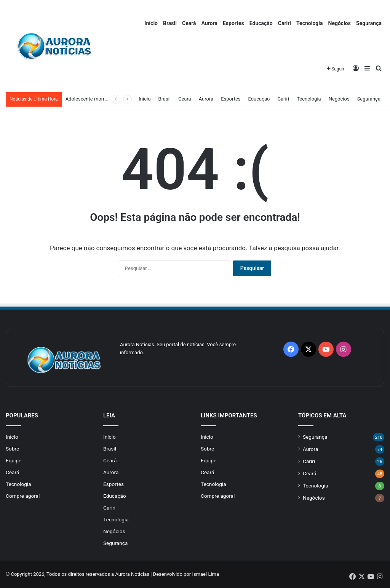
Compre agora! (23, 496)
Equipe (14, 460)
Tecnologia (309, 23)
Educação (261, 23)
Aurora (209, 23)
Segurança (369, 23)
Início (151, 23)
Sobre (12, 449)
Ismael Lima (205, 574)
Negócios (340, 23)
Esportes (233, 23)
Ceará (189, 23)
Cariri (285, 23)
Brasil (170, 23)
